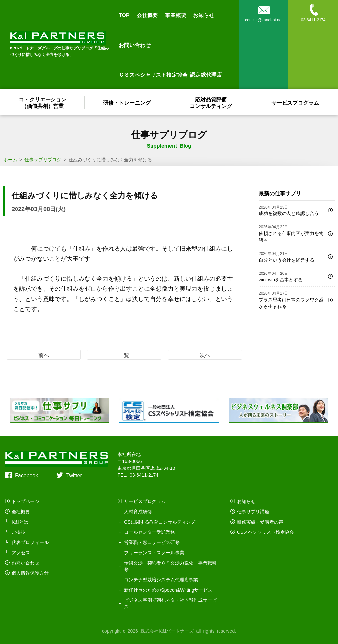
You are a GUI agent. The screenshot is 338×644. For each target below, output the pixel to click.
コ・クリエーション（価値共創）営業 (43, 102)
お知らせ (204, 15)
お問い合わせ (135, 45)
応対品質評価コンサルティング (211, 102)
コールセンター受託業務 (150, 532)
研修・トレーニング (127, 102)
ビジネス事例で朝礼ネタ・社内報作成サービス (170, 603)
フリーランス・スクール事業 (154, 552)
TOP (124, 15)
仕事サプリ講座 (253, 511)
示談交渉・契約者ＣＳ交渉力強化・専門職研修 (170, 566)
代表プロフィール (30, 542)
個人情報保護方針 (30, 573)
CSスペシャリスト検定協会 (266, 532)
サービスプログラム (295, 102)
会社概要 (147, 15)
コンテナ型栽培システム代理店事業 (161, 579)
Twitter (74, 475)
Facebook (26, 475)
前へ (44, 355)
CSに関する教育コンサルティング (160, 522)
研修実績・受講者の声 (260, 522)
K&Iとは (20, 522)
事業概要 (176, 15)
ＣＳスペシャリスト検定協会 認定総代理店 (170, 74)
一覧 (124, 355)
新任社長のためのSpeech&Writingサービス (168, 590)
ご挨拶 (18, 532)
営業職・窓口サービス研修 (152, 542)
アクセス (21, 552)
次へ (205, 355)
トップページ (25, 501)
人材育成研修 (138, 511)
